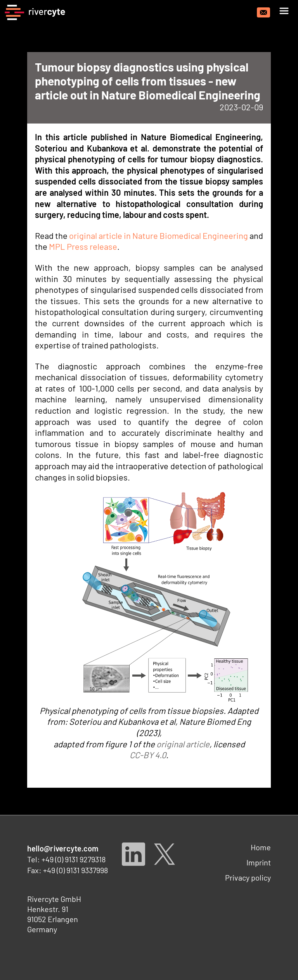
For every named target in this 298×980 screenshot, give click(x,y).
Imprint (259, 862)
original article (183, 744)
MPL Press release (83, 246)
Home (261, 847)
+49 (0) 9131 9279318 (74, 859)
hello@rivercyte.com (63, 848)
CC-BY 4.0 (148, 755)
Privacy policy (248, 877)
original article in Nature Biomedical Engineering (159, 235)
